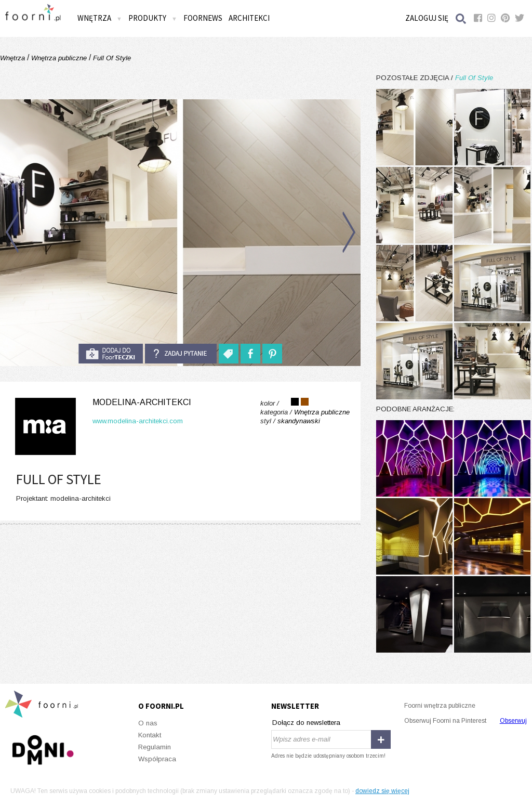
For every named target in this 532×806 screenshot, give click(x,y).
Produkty (153, 18)
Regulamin (155, 747)
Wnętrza (100, 18)
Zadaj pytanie (181, 354)
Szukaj (461, 18)
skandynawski (299, 421)
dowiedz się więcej (382, 791)
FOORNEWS (203, 18)
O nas (148, 723)
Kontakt (150, 735)
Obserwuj (513, 721)
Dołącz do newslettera (306, 723)
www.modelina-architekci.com (138, 421)
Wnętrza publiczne (59, 58)
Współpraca (157, 759)
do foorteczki (111, 354)
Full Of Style (111, 58)
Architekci (249, 18)
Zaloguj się (427, 18)
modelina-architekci (142, 402)
